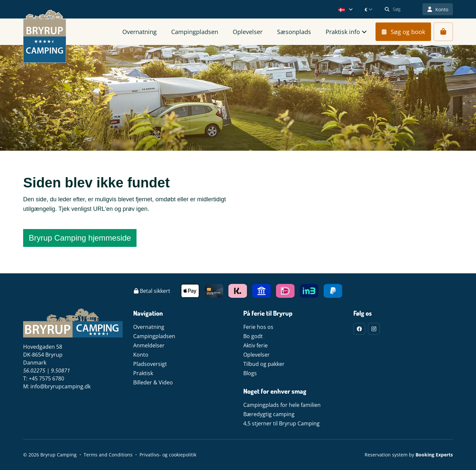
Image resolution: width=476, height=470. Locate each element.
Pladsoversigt (150, 364)
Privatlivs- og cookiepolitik (168, 455)
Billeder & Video (153, 382)
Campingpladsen (154, 336)
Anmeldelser (149, 345)
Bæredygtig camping (269, 414)
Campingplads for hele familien (282, 405)
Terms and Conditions (108, 455)
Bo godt (253, 336)
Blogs (250, 373)
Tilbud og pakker (264, 364)
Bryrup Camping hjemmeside (80, 238)
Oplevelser (257, 355)
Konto (141, 355)
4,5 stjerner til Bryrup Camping (281, 423)
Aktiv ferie (256, 345)
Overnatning (149, 327)
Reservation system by (409, 455)
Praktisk (143, 373)
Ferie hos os (258, 327)
